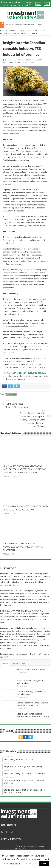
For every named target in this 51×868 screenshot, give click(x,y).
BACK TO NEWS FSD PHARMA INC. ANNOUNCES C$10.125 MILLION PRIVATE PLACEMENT (23, 547)
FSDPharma (11, 394)
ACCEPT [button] (44, 863)
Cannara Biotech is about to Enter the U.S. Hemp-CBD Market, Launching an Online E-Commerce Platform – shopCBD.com (31, 418)
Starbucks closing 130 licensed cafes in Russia (24, 25)
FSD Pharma (8, 361)
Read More (15, 863)
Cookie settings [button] (29, 863)
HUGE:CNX (41, 373)
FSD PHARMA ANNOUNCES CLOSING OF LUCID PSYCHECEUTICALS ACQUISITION (25, 508)
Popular (15, 664)
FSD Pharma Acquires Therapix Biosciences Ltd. (20, 404)
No (47, 4)
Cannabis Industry (15, 30)
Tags (23, 664)
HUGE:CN (31, 373)
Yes (38, 4)
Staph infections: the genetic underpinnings (30, 682)
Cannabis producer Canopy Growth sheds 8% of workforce (32, 704)
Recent (5, 664)
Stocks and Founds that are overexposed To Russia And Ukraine (33, 715)
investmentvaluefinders (15, 60)
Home (3, 30)
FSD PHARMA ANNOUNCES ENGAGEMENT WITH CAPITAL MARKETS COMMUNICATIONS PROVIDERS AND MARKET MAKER (25, 469)
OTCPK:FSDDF (20, 373)
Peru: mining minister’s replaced (31, 669)
